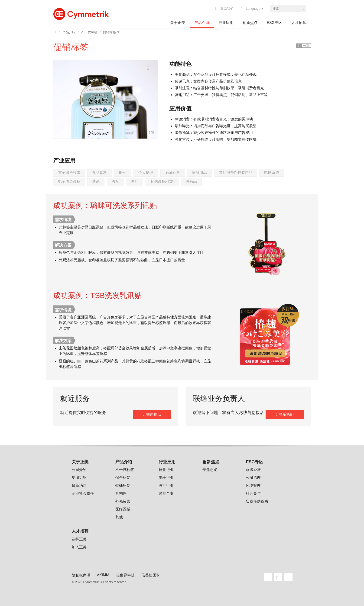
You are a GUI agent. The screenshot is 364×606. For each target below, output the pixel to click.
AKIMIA (103, 575)
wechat (288, 577)
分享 (306, 46)
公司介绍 (79, 470)
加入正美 (79, 547)
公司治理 (253, 478)
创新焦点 (250, 23)
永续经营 (253, 470)
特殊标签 (123, 485)
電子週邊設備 (69, 173)
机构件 (121, 493)
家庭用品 (199, 173)
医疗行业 (166, 485)
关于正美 (178, 23)
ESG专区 (274, 23)
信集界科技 (125, 575)
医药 (123, 173)
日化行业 (166, 470)
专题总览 (210, 470)
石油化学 (173, 173)
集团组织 (79, 478)
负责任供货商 (257, 501)
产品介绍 (202, 23)
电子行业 (166, 478)
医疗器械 (123, 509)
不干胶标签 (89, 32)
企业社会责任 (83, 493)
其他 (119, 517)
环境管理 (253, 485)
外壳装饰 (123, 501)
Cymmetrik (81, 13)
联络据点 (154, 414)
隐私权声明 (81, 575)
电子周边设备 (69, 181)
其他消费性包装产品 (236, 173)
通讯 (96, 181)
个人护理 (146, 173)
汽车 (115, 181)
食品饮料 (100, 173)
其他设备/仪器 (162, 181)
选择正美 (79, 539)
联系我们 (227, 9)
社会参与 (253, 493)
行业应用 (226, 23)
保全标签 (123, 478)
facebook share (278, 577)
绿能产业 (166, 493)
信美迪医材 (151, 575)
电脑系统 (272, 173)
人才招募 (299, 23)
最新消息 (79, 485)
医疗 (135, 181)
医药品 (191, 181)
